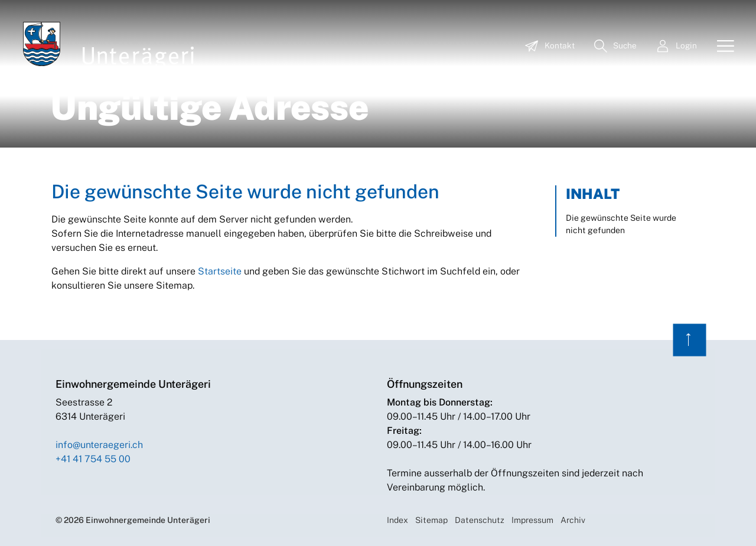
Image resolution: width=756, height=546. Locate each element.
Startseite (220, 271)
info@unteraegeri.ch (99, 445)
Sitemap (431, 520)
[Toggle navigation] (721, 47)
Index (397, 520)
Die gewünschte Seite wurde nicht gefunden (621, 224)
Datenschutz (480, 520)
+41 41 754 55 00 (93, 459)
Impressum (532, 520)
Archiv (573, 520)
